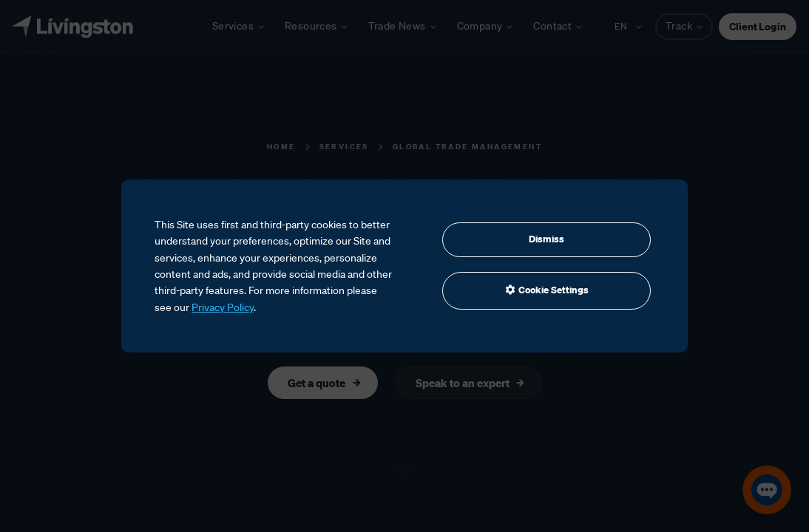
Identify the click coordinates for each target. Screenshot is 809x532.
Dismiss (546, 239)
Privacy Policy (223, 307)
